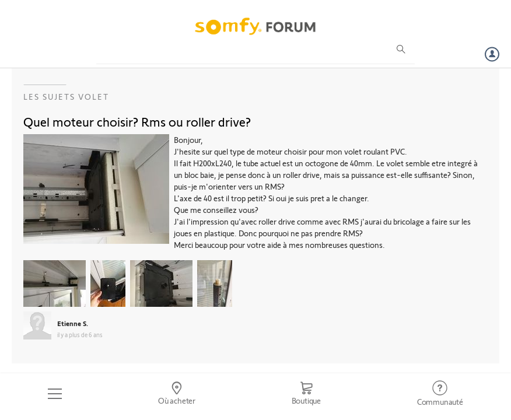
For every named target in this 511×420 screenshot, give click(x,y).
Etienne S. (73, 323)
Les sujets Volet (66, 97)
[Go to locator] (177, 394)
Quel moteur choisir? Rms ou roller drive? (137, 121)
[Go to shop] (306, 394)
